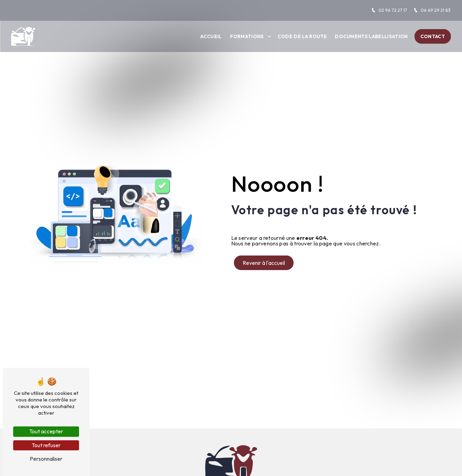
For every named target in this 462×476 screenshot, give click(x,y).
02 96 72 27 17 (389, 10)
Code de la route (302, 36)
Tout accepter (46, 431)
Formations (247, 36)
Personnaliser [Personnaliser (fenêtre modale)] (46, 459)
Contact (433, 36)
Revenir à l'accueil (264, 263)
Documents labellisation (371, 36)
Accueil (211, 36)
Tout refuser (46, 445)
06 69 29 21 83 (432, 10)
